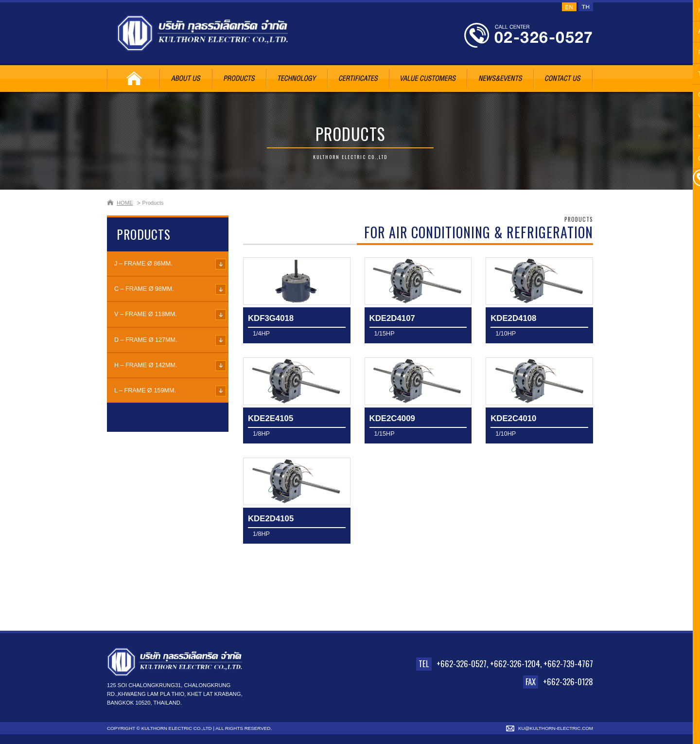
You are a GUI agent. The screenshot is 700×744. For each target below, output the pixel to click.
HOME (125, 203)
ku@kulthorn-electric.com (556, 728)
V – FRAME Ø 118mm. (146, 314)
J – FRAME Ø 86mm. (143, 264)
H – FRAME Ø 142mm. (146, 365)
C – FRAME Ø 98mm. (144, 289)
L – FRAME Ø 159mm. (145, 390)
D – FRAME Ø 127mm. (146, 340)
